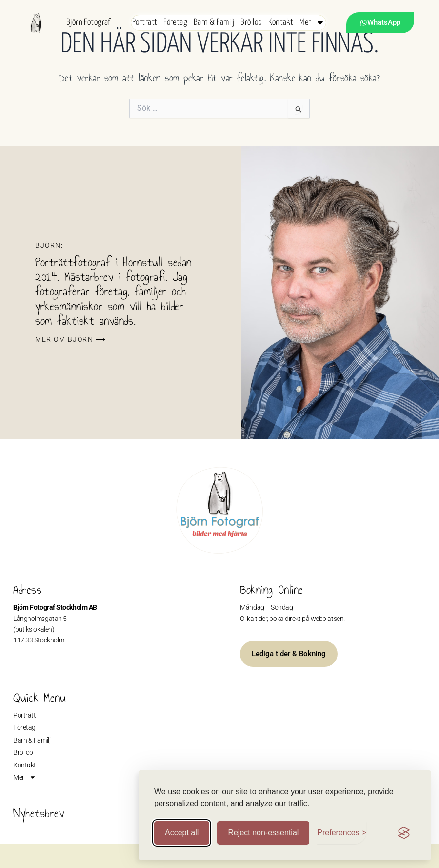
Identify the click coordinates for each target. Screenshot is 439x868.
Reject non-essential (263, 833)
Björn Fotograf (89, 22)
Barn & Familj (214, 22)
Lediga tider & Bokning (289, 654)
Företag (175, 22)
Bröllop (251, 22)
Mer (312, 22)
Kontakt (281, 22)
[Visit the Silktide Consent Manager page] (404, 833)
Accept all (182, 833)
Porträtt (145, 22)
